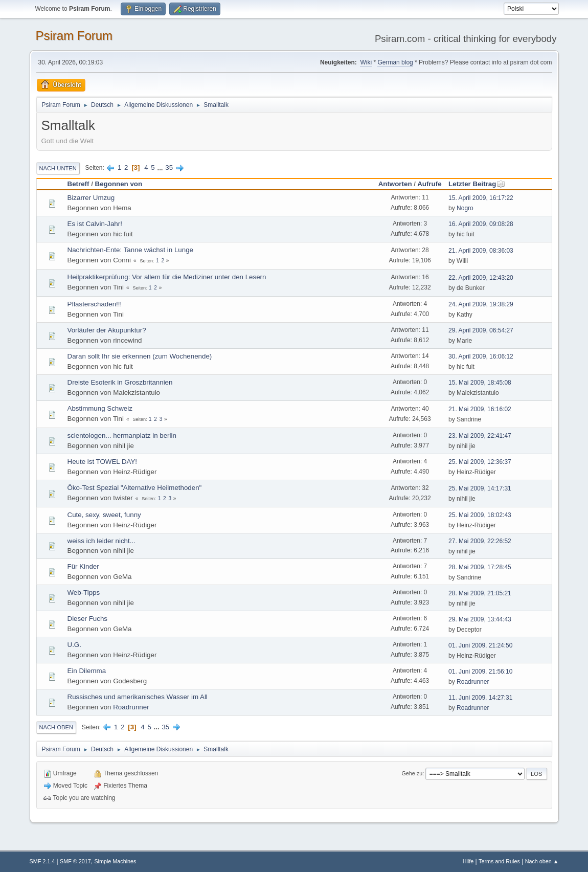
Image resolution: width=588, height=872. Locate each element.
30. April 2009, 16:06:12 (481, 356)
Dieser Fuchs (88, 619)
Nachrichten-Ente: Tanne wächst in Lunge (130, 250)
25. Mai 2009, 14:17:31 (480, 488)
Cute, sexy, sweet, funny (104, 515)
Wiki (366, 62)
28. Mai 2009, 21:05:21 (480, 593)
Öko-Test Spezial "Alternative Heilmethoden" (135, 488)
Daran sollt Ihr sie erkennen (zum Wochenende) (140, 356)
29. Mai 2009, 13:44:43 (480, 619)
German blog (395, 62)
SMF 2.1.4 (42, 861)
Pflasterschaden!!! (95, 304)
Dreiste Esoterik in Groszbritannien (120, 382)
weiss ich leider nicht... (101, 541)
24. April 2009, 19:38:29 (481, 304)
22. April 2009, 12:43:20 (481, 278)
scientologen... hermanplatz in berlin (122, 435)
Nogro (465, 208)
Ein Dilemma (87, 671)
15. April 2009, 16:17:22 (481, 198)
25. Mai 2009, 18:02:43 (480, 515)
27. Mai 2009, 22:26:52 (480, 541)
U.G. (74, 645)
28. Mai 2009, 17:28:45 (480, 567)
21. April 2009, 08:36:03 (481, 251)
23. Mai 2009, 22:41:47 (480, 436)
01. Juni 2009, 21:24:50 (480, 645)
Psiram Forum (74, 36)
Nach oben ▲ (542, 861)
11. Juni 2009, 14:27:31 (480, 698)
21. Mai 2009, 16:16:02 (480, 409)
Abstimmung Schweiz (100, 408)
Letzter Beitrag (477, 184)
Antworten (395, 184)
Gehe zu (412, 773)
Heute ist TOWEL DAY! (103, 462)
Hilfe (468, 861)
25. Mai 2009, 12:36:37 (480, 462)
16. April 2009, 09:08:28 (481, 224)
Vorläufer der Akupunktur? (107, 330)
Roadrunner (473, 682)
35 (169, 167)
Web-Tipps (84, 592)
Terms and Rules (499, 861)
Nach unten (58, 168)
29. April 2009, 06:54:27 (481, 330)
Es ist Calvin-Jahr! (95, 224)
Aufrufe (429, 184)
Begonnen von (119, 184)
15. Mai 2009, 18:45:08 (480, 383)
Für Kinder (83, 566)
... (161, 167)
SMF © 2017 (75, 861)
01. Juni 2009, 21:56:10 (480, 672)
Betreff (78, 184)
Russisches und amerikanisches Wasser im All (138, 697)
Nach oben (56, 727)
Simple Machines (115, 861)
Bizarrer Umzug (91, 198)
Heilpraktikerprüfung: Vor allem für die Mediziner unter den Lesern (167, 277)
